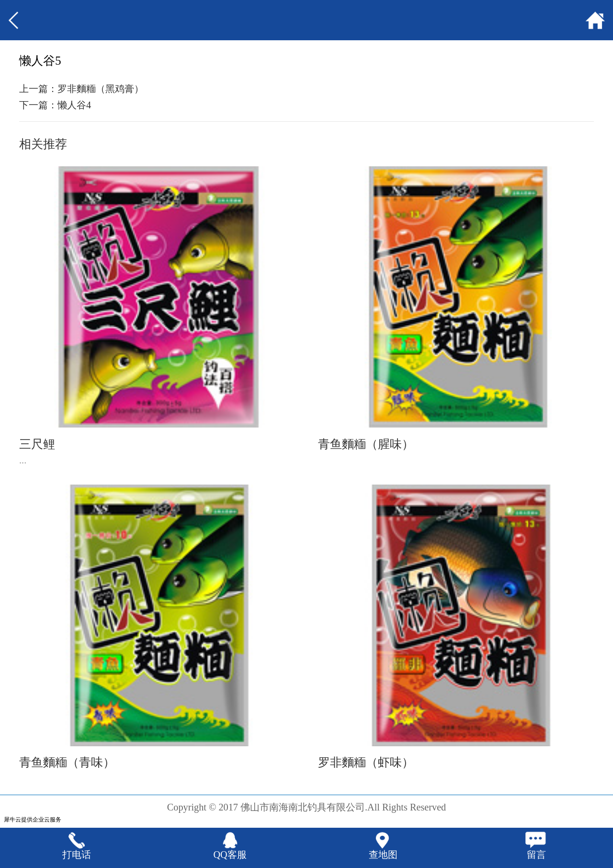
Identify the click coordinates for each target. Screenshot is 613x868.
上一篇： (81, 89)
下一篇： (55, 105)
